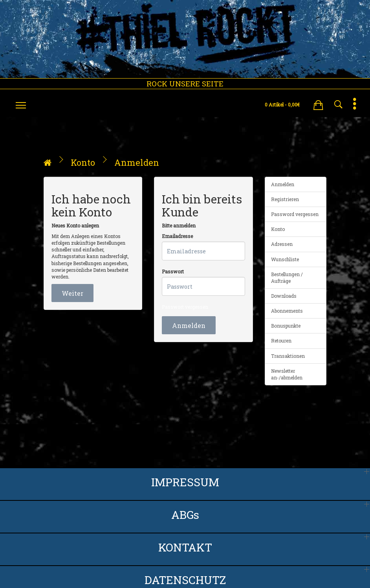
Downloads (284, 296)
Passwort (173, 271)
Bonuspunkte (286, 326)
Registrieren (285, 199)
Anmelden (137, 162)
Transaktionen (288, 356)
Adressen (282, 244)
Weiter (72, 293)
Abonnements (287, 311)
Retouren (281, 341)
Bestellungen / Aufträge (287, 278)
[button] (318, 104)
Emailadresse (177, 236)
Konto (83, 162)
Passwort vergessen (185, 307)
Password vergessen (295, 214)
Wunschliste (285, 259)
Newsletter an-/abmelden (287, 374)
